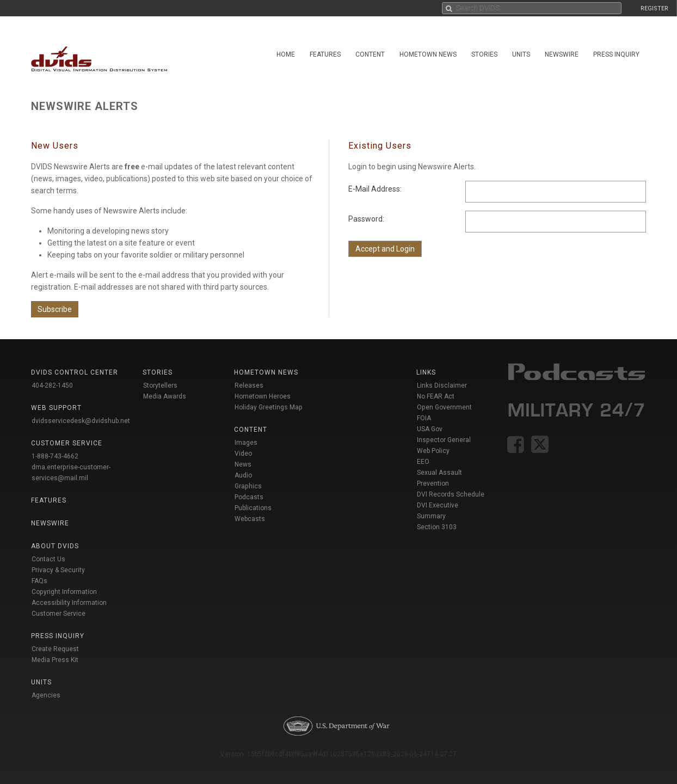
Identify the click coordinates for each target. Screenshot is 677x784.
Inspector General (444, 440)
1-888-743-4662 (55, 456)
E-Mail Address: (375, 189)
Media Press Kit (55, 660)
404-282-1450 (52, 385)
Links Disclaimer (442, 385)
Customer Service (59, 614)
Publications (253, 508)
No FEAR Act (436, 396)
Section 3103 (437, 527)
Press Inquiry (616, 54)
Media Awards (165, 396)
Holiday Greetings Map (269, 407)
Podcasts (249, 497)
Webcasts (250, 519)
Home (286, 54)
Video (243, 454)
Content (370, 54)
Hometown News (428, 54)
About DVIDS (55, 546)
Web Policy (433, 451)
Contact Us (48, 559)
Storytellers (160, 385)
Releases (249, 385)
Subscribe (55, 309)
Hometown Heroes (263, 396)
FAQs (39, 581)
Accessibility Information (69, 603)
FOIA (424, 418)
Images (246, 443)
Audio (243, 475)
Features (325, 54)
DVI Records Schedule (451, 494)
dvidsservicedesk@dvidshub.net (81, 421)
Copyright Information (64, 592)
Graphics (248, 486)
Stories (484, 54)
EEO (423, 462)
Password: (366, 219)
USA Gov (430, 429)
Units (521, 54)
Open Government (444, 407)
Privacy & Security (58, 570)
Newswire (562, 54)
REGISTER (654, 8)
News (243, 464)
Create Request (55, 649)
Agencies (46, 695)
